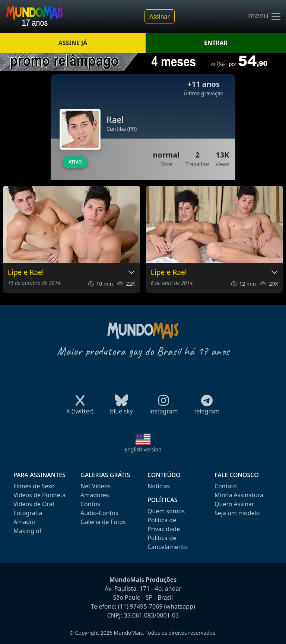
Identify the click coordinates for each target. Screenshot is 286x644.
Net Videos (96, 486)
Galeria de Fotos (103, 522)
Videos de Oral (34, 504)
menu (265, 16)
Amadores (95, 495)
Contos (90, 504)
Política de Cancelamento (168, 542)
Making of (27, 531)
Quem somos (166, 511)
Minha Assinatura (239, 495)
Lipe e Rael (26, 272)
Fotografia (28, 513)
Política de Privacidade (164, 524)
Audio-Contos (99, 513)
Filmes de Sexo (34, 486)
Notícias (159, 486)
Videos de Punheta (39, 495)
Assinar (160, 16)
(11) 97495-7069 (140, 606)
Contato (226, 486)
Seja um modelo (237, 513)
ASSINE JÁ (73, 43)
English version (143, 449)
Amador (25, 522)
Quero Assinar (234, 504)
